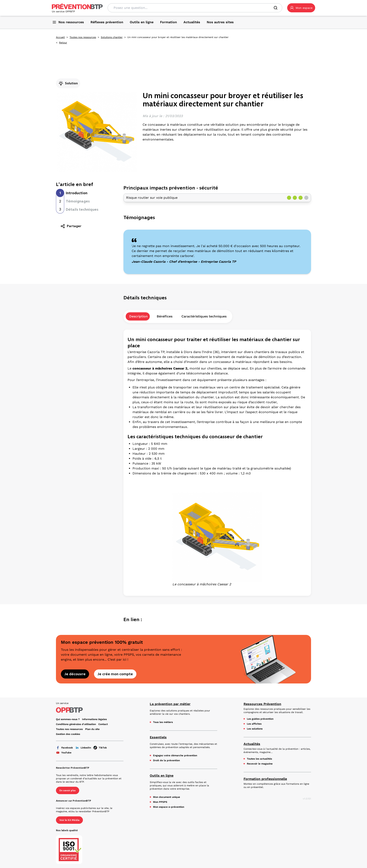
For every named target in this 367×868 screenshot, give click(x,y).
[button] (301, 8)
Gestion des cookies (68, 734)
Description (138, 316)
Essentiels (158, 737)
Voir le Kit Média (69, 820)
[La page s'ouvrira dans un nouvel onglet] (301, 8)
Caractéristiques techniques (204, 316)
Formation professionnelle (265, 779)
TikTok (100, 748)
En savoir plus (68, 790)
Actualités (252, 744)
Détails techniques (82, 209)
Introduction (77, 193)
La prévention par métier (170, 704)
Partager (71, 226)
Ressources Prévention (262, 704)
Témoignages (78, 201)
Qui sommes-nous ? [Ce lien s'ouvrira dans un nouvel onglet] (68, 719)
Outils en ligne (162, 776)
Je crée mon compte (115, 674)
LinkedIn (83, 748)
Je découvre (75, 674)
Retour (63, 43)
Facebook (64, 748)
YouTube (64, 753)
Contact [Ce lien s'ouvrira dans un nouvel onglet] (103, 724)
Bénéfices (165, 316)
